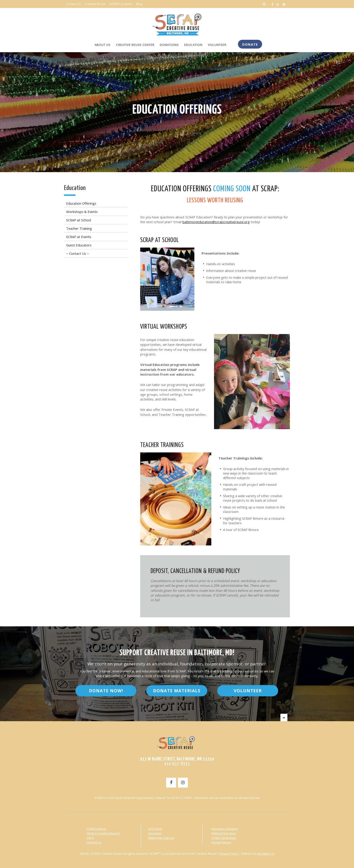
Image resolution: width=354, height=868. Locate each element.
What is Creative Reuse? (103, 833)
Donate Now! (106, 690)
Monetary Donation (225, 828)
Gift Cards (155, 828)
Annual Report (221, 842)
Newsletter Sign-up (161, 838)
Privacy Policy (229, 853)
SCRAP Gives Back (224, 838)
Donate (250, 44)
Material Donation (224, 833)
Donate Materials (177, 690)
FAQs (90, 838)
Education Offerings (177, 110)
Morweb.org (265, 853)
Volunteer (248, 690)
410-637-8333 (177, 764)
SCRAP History (97, 828)
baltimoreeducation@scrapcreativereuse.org (216, 222)
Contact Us (94, 842)
